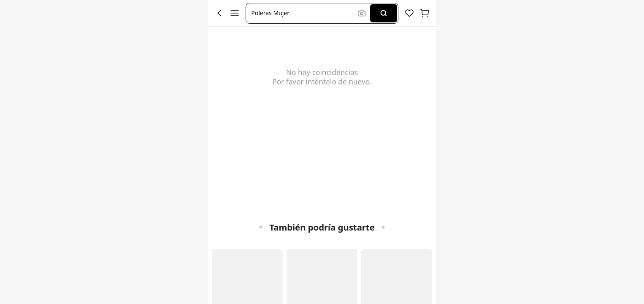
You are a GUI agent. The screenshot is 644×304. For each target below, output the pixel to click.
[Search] (383, 13)
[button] (303, 13)
